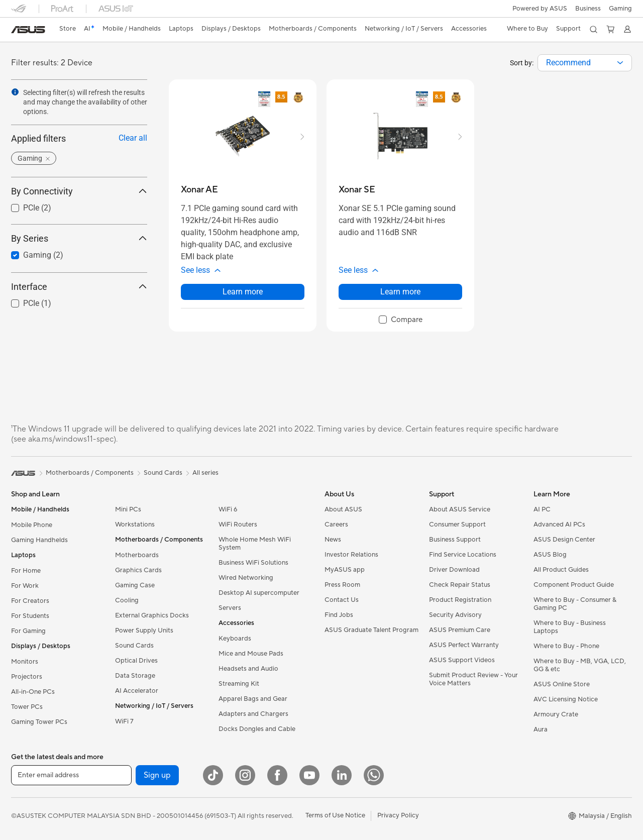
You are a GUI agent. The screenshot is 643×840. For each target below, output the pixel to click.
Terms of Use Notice (335, 815)
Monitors (25, 662)
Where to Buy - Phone (566, 646)
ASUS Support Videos (462, 660)
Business (588, 9)
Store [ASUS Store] (68, 29)
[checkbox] (401, 320)
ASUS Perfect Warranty (464, 645)
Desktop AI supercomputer (259, 593)
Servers (230, 608)
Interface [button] (79, 287)
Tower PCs (27, 707)
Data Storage (135, 676)
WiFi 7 (124, 721)
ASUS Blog (550, 555)
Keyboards (235, 639)
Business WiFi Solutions (253, 563)
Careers (336, 524)
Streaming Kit (239, 684)
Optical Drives (136, 661)
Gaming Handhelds (39, 540)
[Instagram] (245, 775)
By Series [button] (79, 238)
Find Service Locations (463, 555)
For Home (26, 571)
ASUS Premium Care (460, 630)
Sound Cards (134, 646)
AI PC (542, 509)
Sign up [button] (157, 775)
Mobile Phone (32, 525)
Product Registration (460, 600)
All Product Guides (561, 570)
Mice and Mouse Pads (251, 654)
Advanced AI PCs (559, 524)
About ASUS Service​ (460, 509)
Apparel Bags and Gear (253, 699)
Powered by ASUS (540, 9)
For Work (25, 586)
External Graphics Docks (152, 615)
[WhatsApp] (374, 775)
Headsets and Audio (248, 669)
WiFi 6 (228, 509)
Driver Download (454, 570)
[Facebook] (277, 775)
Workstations (135, 524)
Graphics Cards (138, 570)
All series (205, 473)
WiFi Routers (238, 524)
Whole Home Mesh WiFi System (255, 544)
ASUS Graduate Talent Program (371, 630)
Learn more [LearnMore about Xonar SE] (400, 292)
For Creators (30, 601)
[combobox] (585, 63)
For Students (30, 616)
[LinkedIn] (342, 775)
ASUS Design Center (564, 540)
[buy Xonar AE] (199, 190)
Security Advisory (455, 615)
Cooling (127, 600)
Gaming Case (135, 585)
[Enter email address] (71, 775)
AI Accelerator (137, 691)
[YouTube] (309, 775)
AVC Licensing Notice (566, 699)
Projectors (27, 677)
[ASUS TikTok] (213, 775)
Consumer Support (457, 524)
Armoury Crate (556, 714)
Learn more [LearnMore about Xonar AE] (243, 292)
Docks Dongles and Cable (257, 729)
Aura (541, 729)
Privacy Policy (398, 815)
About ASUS (343, 509)
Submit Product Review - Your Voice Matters (473, 679)
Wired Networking (246, 578)
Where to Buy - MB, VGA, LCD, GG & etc (580, 665)
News (333, 540)
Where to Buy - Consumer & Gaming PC (575, 604)
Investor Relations (351, 555)
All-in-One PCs (33, 692)
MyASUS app (345, 570)
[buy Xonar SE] (357, 190)
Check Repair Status (460, 585)
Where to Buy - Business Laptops (570, 627)
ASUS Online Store (562, 684)
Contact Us (342, 600)
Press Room (342, 585)
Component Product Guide (574, 585)
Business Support (455, 540)
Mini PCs (128, 509)
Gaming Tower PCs (39, 722)
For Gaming (28, 631)
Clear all (133, 138)
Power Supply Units (144, 631)
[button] (620, 9)
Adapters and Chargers (253, 714)
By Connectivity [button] (79, 191)
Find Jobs (339, 615)
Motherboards (137, 555)
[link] (28, 30)
